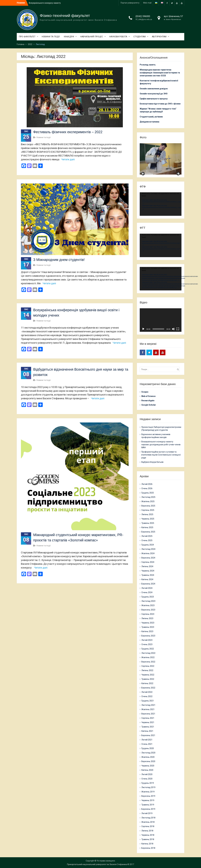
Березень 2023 (148, 636)
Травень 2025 (148, 523)
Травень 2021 (148, 727)
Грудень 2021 (148, 701)
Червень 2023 (148, 623)
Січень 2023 (147, 644)
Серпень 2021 (148, 718)
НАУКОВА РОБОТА (118, 37)
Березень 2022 (148, 688)
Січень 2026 (147, 488)
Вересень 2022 (148, 662)
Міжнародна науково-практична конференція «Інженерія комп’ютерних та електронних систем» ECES (160, 73)
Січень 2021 (147, 744)
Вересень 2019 (148, 796)
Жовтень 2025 (148, 501)
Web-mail (147, 3)
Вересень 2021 (148, 714)
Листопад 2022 (148, 653)
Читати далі (68, 159)
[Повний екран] (178, 329)
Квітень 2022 (147, 683)
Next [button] (178, 174)
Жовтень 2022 (148, 657)
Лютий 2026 (147, 484)
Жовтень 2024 (148, 553)
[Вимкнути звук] (173, 329)
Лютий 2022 (147, 692)
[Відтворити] (143, 329)
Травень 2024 (148, 575)
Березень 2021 (148, 735)
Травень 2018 (148, 839)
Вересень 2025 (148, 506)
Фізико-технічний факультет (65, 16)
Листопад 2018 (148, 818)
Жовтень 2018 (148, 822)
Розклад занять (148, 65)
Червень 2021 (148, 722)
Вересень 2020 (148, 761)
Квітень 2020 (147, 770)
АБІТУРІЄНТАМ (159, 37)
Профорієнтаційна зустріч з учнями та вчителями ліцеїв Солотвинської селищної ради (161, 455)
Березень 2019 (148, 809)
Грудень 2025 (148, 493)
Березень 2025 (148, 532)
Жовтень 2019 (148, 792)
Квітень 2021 (147, 731)
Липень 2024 (147, 566)
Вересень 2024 (148, 558)
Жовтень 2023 (148, 605)
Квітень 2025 (147, 527)
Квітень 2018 (147, 844)
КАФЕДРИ (69, 37)
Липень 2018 (147, 831)
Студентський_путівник (151, 117)
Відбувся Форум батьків (152, 462)
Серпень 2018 (148, 826)
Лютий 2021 (147, 740)
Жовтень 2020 (148, 757)
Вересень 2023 (148, 610)
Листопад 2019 (148, 787)
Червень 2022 (148, 675)
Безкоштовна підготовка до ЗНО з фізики (160, 104)
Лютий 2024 (147, 588)
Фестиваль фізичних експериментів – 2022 (68, 132)
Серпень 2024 (148, 562)
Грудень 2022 (148, 649)
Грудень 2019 (148, 783)
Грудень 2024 (148, 545)
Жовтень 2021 (148, 709)
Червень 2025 (148, 519)
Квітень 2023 (147, 631)
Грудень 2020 (148, 748)
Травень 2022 (148, 679)
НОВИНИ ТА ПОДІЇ (51, 37)
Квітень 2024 (147, 579)
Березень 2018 (148, 848)
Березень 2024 (148, 584)
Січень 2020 (147, 779)
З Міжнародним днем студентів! (59, 260)
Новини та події (44, 137)
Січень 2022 (147, 696)
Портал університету (130, 3)
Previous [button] (143, 174)
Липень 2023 (147, 618)
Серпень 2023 (148, 614)
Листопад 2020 (148, 753)
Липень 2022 (147, 670)
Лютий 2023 (147, 640)
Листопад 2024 (148, 549)
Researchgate (148, 401)
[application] (161, 204)
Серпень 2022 (148, 666)
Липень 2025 (147, 514)
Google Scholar (149, 405)
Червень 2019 (148, 800)
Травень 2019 (148, 805)
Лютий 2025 (147, 536)
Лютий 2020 (147, 774)
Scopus (145, 392)
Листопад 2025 (148, 497)
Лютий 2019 (147, 813)
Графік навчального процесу (154, 99)
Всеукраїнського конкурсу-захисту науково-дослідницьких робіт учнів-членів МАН (161, 445)
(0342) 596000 (143, 16)
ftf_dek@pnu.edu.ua (144, 19)
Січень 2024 (147, 592)
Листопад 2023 (148, 601)
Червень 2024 (148, 571)
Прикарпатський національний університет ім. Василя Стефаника (97, 864)
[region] (161, 159)
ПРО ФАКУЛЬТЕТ (27, 37)
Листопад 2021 (148, 705)
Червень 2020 (148, 766)
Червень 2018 (148, 835)
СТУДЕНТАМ (140, 37)
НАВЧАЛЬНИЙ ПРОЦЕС (92, 37)
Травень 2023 (148, 627)
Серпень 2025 (148, 510)
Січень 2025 (147, 540)
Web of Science (148, 396)
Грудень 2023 (148, 597)
